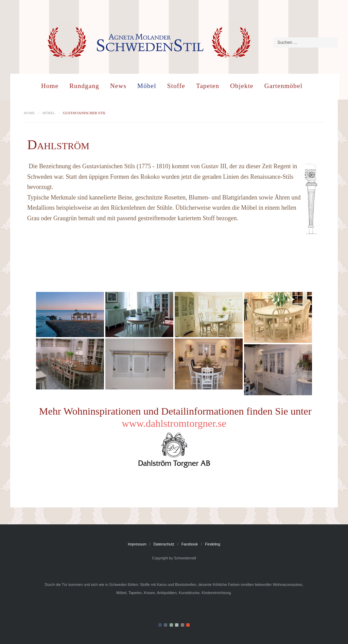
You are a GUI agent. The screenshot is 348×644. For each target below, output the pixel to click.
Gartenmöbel (283, 86)
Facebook (190, 544)
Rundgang (84, 86)
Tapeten (208, 86)
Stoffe (176, 86)
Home (50, 86)
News (118, 86)
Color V (182, 625)
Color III (171, 625)
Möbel (147, 86)
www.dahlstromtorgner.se (174, 423)
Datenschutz (164, 544)
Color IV (177, 625)
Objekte (242, 86)
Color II (166, 625)
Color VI (188, 625)
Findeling (213, 544)
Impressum (137, 544)
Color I (160, 625)
